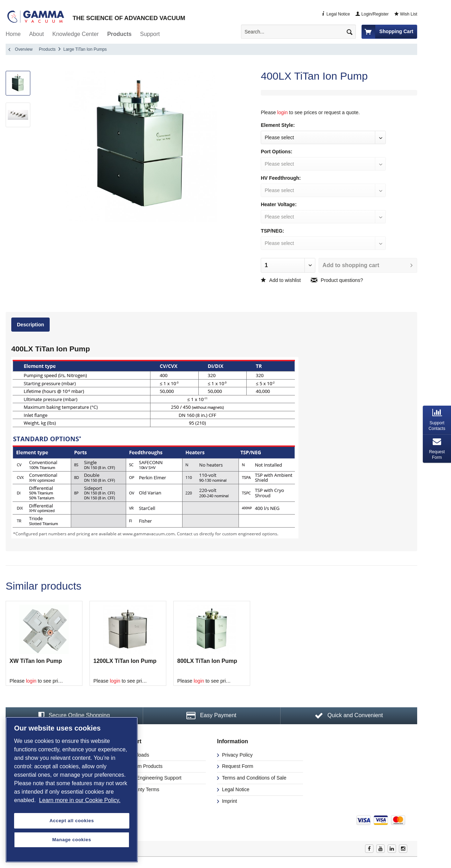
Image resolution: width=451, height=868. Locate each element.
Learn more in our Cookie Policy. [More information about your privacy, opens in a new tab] (80, 800)
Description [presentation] (30, 325)
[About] (37, 34)
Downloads (136, 755)
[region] (72, 790)
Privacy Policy (237, 755)
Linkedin (392, 849)
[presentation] (437, 420)
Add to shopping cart (367, 264)
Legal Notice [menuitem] (335, 14)
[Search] (350, 32)
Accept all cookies (72, 821)
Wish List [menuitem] (406, 14)
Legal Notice (235, 789)
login (283, 112)
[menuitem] (301, 32)
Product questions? (337, 280)
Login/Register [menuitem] (372, 14)
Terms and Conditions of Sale (254, 778)
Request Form (237, 766)
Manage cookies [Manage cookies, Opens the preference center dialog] (72, 840)
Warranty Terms (141, 789)
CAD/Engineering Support (152, 778)
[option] (44, 643)
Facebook (369, 849)
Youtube (381, 849)
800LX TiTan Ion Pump (207, 661)
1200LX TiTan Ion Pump (125, 661)
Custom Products (143, 766)
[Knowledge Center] (76, 34)
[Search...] (298, 32)
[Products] (119, 34)
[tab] (31, 326)
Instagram (403, 849)
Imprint (229, 801)
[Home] (13, 34)
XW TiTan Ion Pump (36, 661)
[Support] (150, 34)
